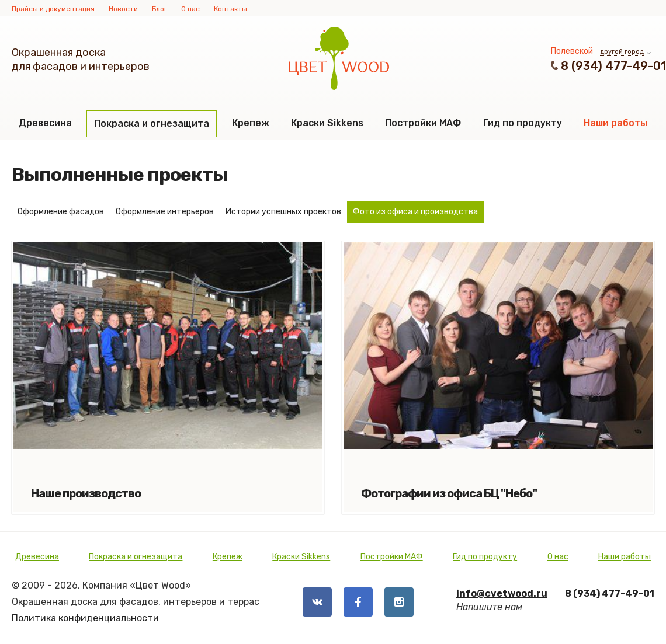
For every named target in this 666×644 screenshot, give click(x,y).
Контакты (230, 9)
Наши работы (615, 123)
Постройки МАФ (423, 123)
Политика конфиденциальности (85, 618)
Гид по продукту (523, 123)
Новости (123, 9)
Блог (159, 9)
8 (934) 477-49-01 (613, 66)
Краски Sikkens (327, 123)
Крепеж (251, 123)
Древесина (45, 123)
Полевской (572, 51)
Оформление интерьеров (165, 212)
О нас (190, 9)
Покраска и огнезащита (152, 123)
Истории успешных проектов (283, 212)
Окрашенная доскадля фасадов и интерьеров (81, 60)
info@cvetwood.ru (502, 593)
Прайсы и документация (53, 9)
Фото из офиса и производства (415, 212)
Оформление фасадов (61, 212)
